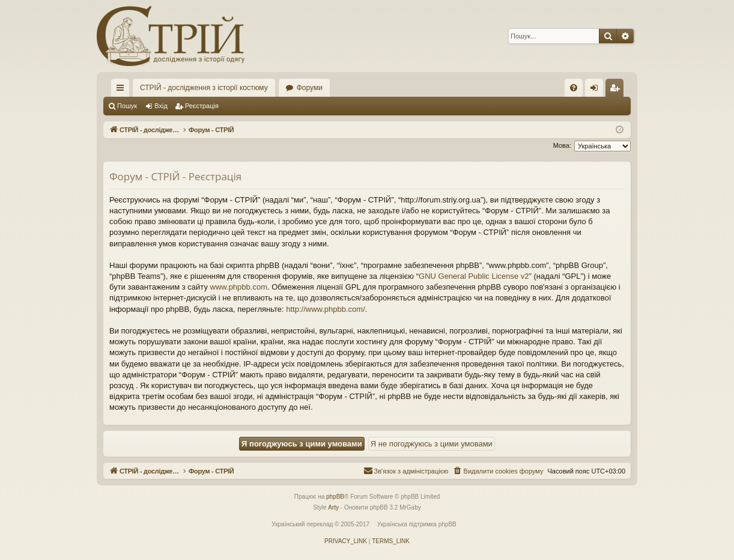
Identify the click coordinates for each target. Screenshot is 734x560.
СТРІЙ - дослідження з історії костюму (204, 88)
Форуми (310, 88)
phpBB (335, 497)
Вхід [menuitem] (598, 90)
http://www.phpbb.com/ (326, 309)
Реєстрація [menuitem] (617, 90)
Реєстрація (202, 106)
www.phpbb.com (239, 287)
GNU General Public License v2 (474, 276)
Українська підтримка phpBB (417, 524)
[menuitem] (574, 88)
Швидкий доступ (123, 90)
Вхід (161, 106)
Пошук (127, 106)
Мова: (562, 145)
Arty (333, 507)
